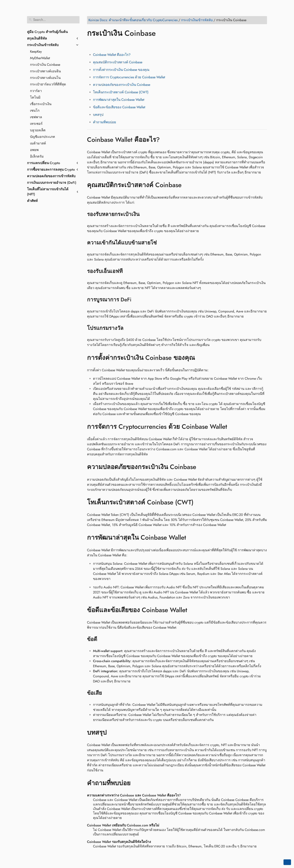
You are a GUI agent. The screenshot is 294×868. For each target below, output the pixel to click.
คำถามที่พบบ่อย (105, 122)
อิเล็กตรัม (37, 156)
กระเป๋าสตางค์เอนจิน (45, 71)
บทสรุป (98, 115)
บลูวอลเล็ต (38, 130)
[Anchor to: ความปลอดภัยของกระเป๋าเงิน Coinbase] (202, 467)
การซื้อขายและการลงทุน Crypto (51, 170)
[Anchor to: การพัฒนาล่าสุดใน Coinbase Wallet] (192, 538)
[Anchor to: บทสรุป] (112, 733)
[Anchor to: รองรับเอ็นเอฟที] (127, 271)
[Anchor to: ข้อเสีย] (107, 693)
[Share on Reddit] (112, 44)
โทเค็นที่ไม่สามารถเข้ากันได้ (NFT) (48, 192)
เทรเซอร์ (36, 124)
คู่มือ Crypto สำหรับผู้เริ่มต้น (47, 32)
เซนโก (35, 111)
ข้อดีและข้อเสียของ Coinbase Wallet (119, 107)
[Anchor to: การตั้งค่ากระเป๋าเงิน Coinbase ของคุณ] (201, 358)
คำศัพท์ (32, 201)
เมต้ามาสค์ (38, 143)
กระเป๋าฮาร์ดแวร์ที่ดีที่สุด (48, 84)
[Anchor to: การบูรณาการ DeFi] (136, 300)
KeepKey (36, 52)
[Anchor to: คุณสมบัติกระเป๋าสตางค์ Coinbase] (187, 185)
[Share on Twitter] (98, 44)
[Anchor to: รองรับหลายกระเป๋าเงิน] (144, 214)
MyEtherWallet (40, 58)
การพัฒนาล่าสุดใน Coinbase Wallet (119, 100)
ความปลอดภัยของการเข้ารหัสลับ (51, 176)
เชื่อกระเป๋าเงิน (41, 104)
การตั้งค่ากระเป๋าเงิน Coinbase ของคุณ (121, 70)
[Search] (53, 20)
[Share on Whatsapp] (119, 44)
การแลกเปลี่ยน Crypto (43, 163)
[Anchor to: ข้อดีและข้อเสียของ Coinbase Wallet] (193, 610)
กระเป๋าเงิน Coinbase (45, 65)
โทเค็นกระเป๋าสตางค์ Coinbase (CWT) (121, 92)
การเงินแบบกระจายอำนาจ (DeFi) (52, 183)
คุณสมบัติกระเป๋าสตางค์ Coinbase (118, 62)
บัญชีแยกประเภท (42, 137)
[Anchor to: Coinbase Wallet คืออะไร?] (165, 140)
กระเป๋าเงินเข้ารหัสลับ (43, 45)
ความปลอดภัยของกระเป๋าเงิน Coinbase (122, 85)
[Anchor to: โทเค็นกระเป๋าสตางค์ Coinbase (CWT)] (199, 502)
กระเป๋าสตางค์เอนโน (45, 78)
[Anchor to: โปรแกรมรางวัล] (128, 328)
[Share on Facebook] (91, 44)
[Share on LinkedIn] (105, 44)
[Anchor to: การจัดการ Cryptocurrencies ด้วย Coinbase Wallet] (233, 427)
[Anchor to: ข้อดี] (102, 639)
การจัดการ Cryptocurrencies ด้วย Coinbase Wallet (129, 77)
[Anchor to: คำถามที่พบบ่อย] (136, 783)
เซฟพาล (36, 117)
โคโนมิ (35, 97)
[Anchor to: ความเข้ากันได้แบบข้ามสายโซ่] (162, 243)
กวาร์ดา (36, 91)
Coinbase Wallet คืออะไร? (112, 55)
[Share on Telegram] (126, 44)
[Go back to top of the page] (287, 862)
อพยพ (34, 150)
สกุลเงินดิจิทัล (37, 38)
